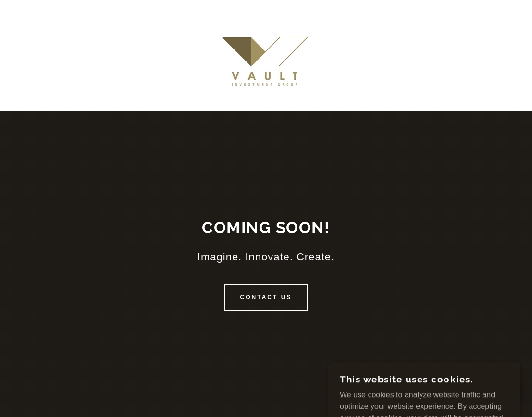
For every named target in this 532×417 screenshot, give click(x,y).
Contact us (266, 297)
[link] (266, 55)
